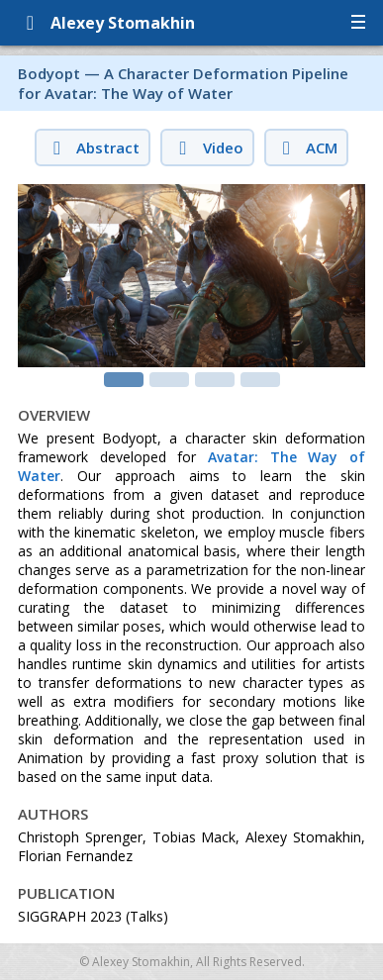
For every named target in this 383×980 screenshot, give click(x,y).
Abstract (93, 147)
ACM (306, 147)
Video (207, 147)
